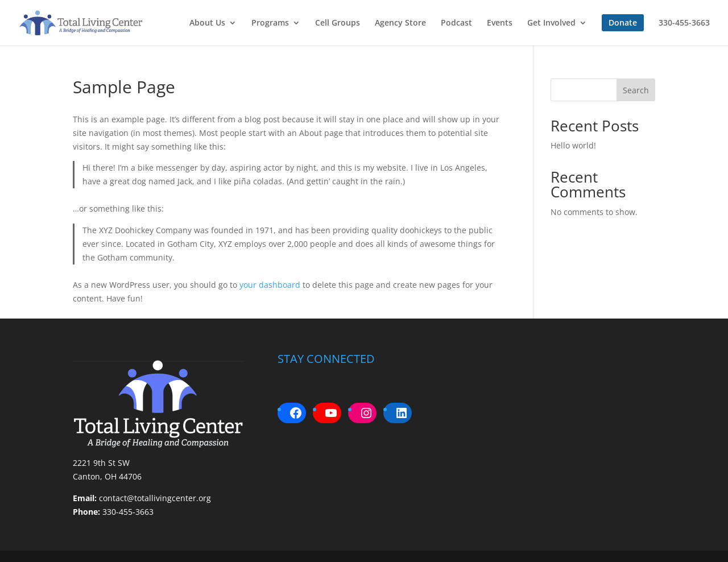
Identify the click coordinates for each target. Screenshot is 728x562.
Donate (623, 22)
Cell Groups (338, 23)
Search (636, 90)
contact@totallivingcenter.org (155, 498)
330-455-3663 (684, 23)
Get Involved (551, 23)
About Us (207, 23)
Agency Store (400, 23)
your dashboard (270, 285)
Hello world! (573, 145)
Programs (270, 23)
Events (500, 23)
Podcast (456, 23)
